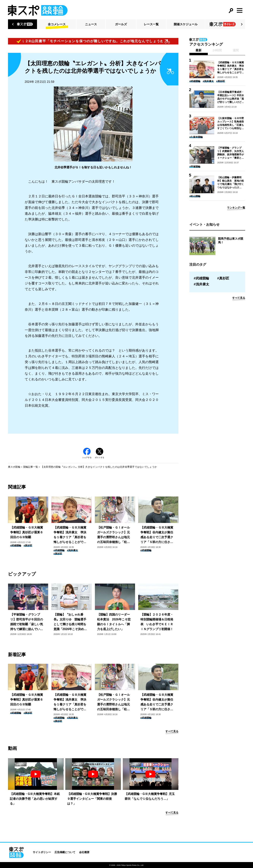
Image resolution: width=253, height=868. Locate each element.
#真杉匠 (28, 546)
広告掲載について (65, 852)
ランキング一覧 (236, 208)
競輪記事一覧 (31, 467)
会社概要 (84, 852)
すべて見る (172, 731)
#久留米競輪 (196, 137)
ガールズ (121, 24)
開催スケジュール (186, 24)
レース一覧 (151, 24)
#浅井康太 (72, 550)
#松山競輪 (195, 196)
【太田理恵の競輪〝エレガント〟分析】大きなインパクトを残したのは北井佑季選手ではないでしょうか (99, 467)
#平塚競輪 (195, 167)
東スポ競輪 (14, 467)
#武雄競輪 (16, 546)
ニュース (91, 24)
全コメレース (57, 24)
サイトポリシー (42, 852)
